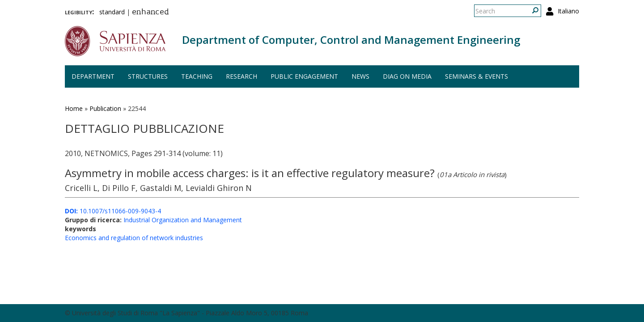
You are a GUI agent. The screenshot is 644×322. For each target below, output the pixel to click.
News (360, 76)
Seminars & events (477, 76)
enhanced (150, 13)
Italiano (568, 11)
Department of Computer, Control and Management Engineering (351, 40)
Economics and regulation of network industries (134, 238)
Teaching (197, 76)
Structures (148, 76)
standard (112, 12)
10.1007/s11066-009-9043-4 (113, 211)
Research (241, 76)
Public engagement (304, 76)
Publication (105, 108)
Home (74, 108)
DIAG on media (407, 76)
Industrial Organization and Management (183, 220)
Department (93, 76)
